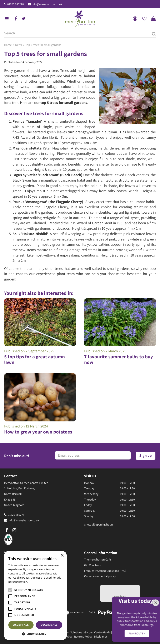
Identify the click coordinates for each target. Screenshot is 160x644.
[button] (35, 634)
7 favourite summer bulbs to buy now (119, 359)
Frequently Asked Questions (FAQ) (105, 571)
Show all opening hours (99, 524)
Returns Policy (83, 637)
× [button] (62, 556)
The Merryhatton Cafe (97, 559)
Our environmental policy (100, 576)
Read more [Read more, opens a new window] (35, 582)
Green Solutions (72, 632)
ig (14, 530)
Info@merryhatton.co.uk (47, 4)
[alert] (35, 595)
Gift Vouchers (92, 565)
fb (16, 19)
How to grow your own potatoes (38, 432)
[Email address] (93, 455)
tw (24, 19)
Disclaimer (101, 637)
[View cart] (153, 19)
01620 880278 (16, 4)
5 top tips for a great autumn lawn (34, 359)
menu (7, 19)
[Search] (80, 33)
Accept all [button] (21, 625)
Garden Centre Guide (97, 632)
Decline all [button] (49, 625)
